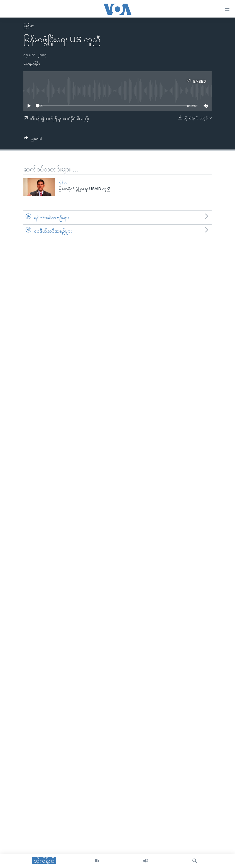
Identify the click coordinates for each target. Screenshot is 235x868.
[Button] (33, 140)
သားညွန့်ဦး (32, 63)
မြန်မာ (29, 26)
